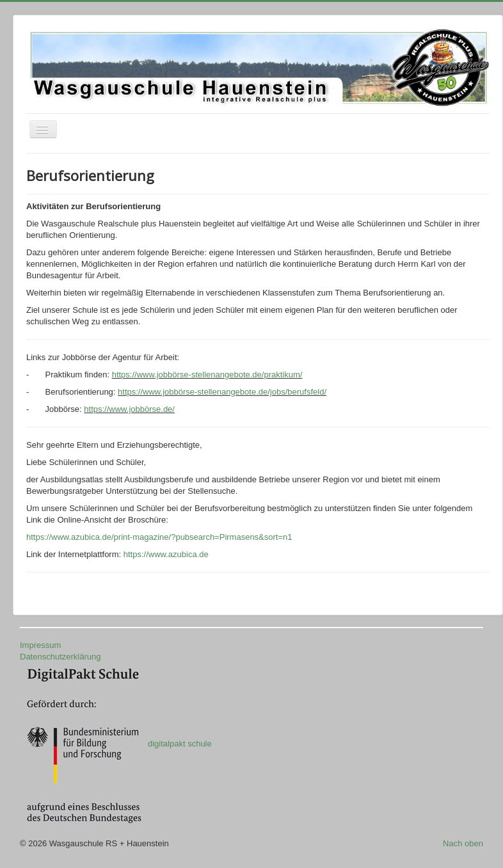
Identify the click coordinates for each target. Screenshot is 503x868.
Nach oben (463, 843)
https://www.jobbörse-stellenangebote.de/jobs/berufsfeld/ (222, 392)
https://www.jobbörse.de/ (129, 409)
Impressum (40, 645)
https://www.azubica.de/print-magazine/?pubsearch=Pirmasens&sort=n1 (159, 537)
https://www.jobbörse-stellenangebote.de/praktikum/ (207, 375)
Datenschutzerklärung (60, 657)
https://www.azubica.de (166, 554)
